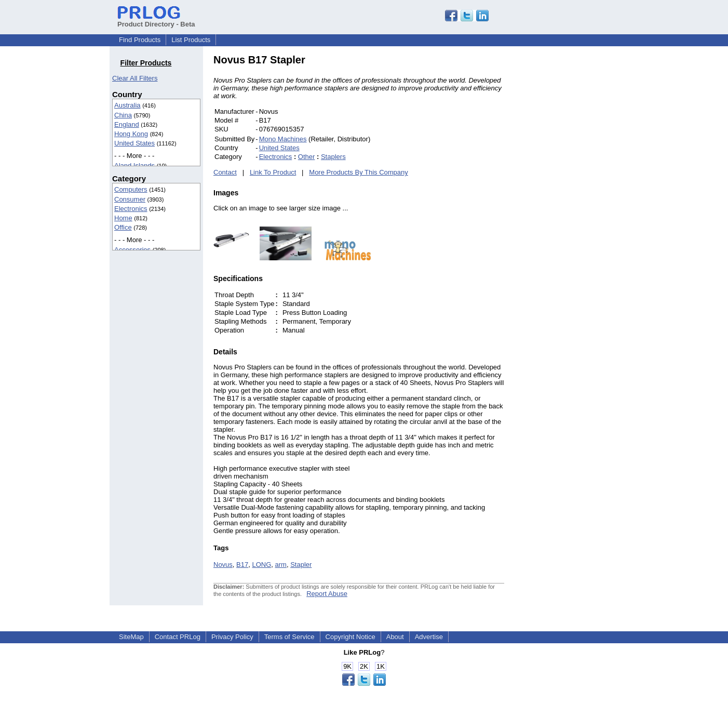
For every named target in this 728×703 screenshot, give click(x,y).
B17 (242, 565)
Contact (225, 172)
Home (123, 218)
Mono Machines (283, 139)
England (127, 124)
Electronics (131, 209)
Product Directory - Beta (156, 20)
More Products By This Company (359, 172)
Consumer (130, 199)
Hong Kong (131, 134)
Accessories (132, 250)
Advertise (429, 637)
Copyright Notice (350, 637)
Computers (131, 189)
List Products (191, 40)
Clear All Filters (135, 78)
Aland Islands (134, 165)
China (123, 115)
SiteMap (131, 637)
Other (307, 157)
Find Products (140, 40)
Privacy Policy (232, 637)
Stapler (301, 565)
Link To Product (273, 172)
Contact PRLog (178, 637)
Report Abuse (327, 594)
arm (281, 565)
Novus (223, 565)
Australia (127, 105)
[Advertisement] (574, 210)
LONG (261, 565)
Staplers (333, 157)
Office (123, 227)
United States (134, 143)
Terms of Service (289, 637)
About (395, 637)
